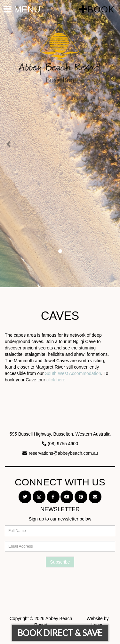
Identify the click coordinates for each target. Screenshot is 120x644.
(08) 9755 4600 (63, 444)
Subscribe (60, 562)
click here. (56, 380)
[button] (9, 144)
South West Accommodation (73, 373)
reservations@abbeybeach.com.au (64, 453)
